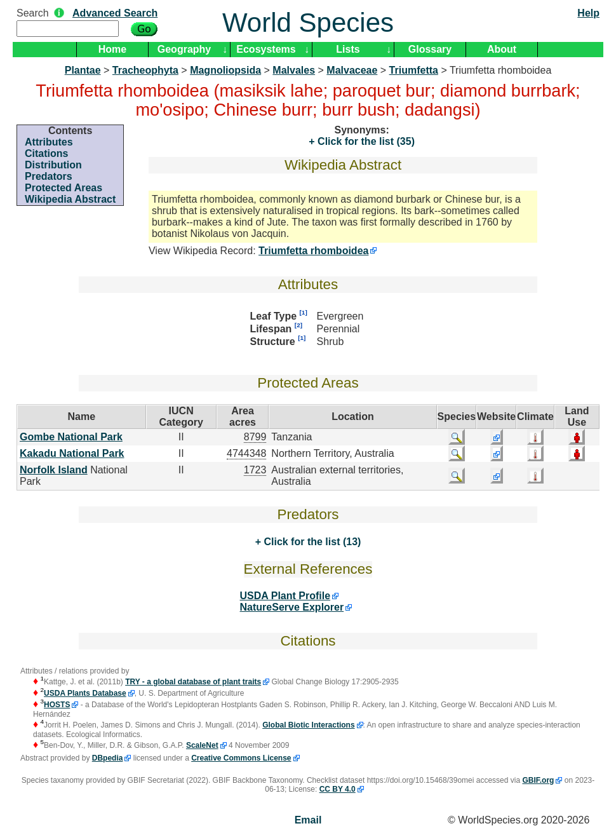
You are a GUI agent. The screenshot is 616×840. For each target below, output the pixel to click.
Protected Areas (64, 188)
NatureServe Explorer (292, 607)
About (502, 49)
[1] (304, 312)
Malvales (294, 70)
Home (112, 49)
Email (308, 820)
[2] (298, 325)
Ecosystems (266, 49)
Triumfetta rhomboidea (313, 251)
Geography (184, 49)
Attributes (49, 142)
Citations (46, 153)
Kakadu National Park (72, 453)
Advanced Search (115, 13)
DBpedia (108, 758)
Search (33, 13)
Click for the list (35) (365, 141)
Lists (348, 49)
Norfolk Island (54, 470)
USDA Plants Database (85, 693)
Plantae (83, 70)
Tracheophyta (145, 70)
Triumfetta (414, 70)
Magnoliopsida (225, 70)
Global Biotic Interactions (308, 725)
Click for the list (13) (311, 542)
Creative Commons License (241, 758)
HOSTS (57, 705)
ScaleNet (202, 745)
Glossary (430, 49)
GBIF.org (538, 780)
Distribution (53, 165)
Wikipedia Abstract (70, 199)
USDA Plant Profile (285, 596)
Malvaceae (352, 70)
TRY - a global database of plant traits (193, 682)
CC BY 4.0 (338, 789)
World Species (308, 23)
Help (588, 13)
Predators (49, 176)
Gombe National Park (71, 437)
